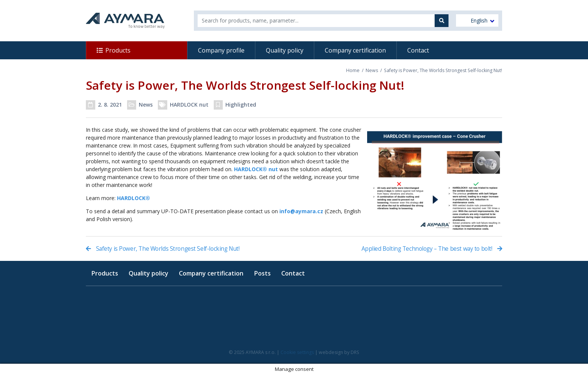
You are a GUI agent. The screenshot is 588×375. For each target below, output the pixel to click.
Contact (418, 50)
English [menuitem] (479, 21)
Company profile (221, 50)
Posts (262, 273)
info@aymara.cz (301, 211)
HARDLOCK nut (189, 105)
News (372, 70)
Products (118, 50)
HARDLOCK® (133, 198)
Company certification (355, 50)
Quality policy (285, 50)
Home (353, 70)
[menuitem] (477, 20)
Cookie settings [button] (297, 352)
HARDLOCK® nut (256, 169)
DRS (355, 352)
